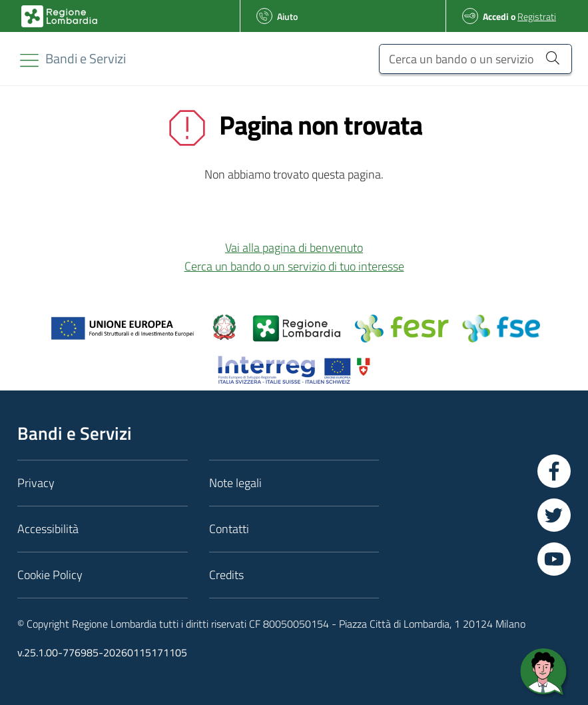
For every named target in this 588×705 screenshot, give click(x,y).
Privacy (36, 483)
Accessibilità (48, 529)
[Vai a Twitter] (554, 515)
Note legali (235, 483)
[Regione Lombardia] (86, 58)
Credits (226, 575)
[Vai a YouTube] (554, 559)
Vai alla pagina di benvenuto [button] (294, 248)
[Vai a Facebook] (554, 471)
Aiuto (287, 16)
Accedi (496, 16)
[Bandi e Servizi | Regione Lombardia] (59, 16)
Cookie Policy (50, 575)
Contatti (229, 529)
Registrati (537, 16)
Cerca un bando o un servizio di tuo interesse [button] (294, 266)
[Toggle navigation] (29, 60)
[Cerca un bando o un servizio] (475, 59)
